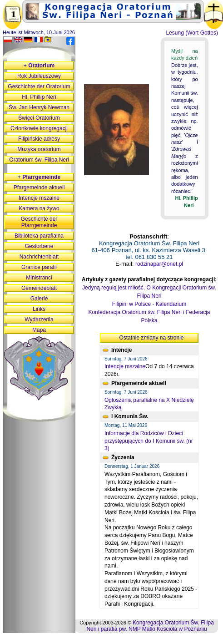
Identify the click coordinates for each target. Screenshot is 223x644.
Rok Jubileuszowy (39, 76)
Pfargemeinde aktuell (39, 188)
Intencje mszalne (125, 366)
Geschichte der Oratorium (39, 86)
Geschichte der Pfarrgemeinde (39, 222)
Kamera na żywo (39, 208)
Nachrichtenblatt (39, 257)
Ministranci (39, 278)
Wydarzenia (39, 319)
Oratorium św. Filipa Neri (39, 160)
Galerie (39, 299)
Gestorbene (39, 246)
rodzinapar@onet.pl (159, 264)
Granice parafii (39, 267)
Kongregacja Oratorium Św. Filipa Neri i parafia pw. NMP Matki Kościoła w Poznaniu (150, 626)
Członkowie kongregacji (39, 128)
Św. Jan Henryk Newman (39, 107)
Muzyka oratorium (39, 149)
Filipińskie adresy (39, 139)
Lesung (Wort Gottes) (192, 33)
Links (39, 309)
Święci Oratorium (39, 118)
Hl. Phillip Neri (39, 97)
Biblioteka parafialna (39, 236)
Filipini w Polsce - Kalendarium (149, 304)
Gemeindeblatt (39, 288)
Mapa (39, 330)
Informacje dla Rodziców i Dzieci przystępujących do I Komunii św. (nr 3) (149, 441)
